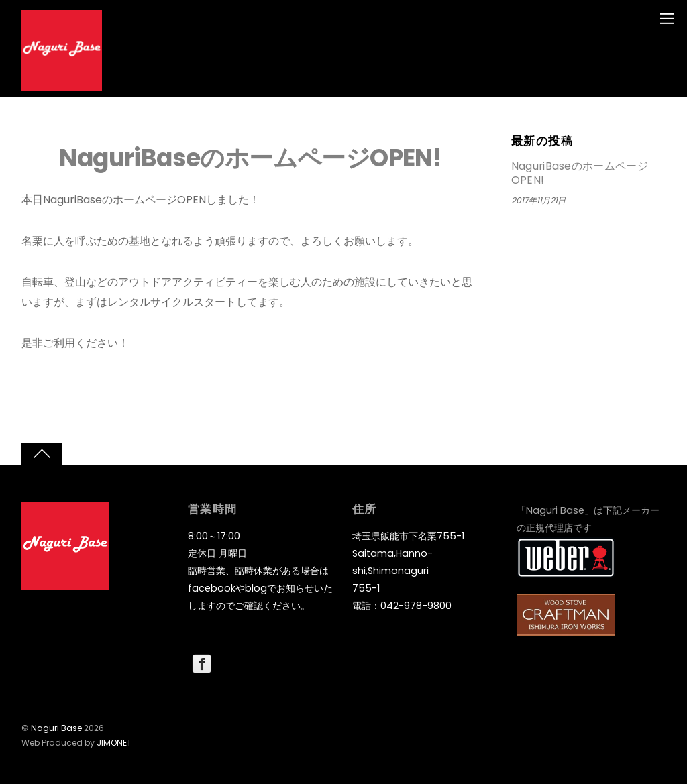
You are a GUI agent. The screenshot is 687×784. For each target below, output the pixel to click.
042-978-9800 (416, 606)
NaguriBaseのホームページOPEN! (250, 158)
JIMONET (114, 743)
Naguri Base (56, 728)
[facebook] (202, 663)
